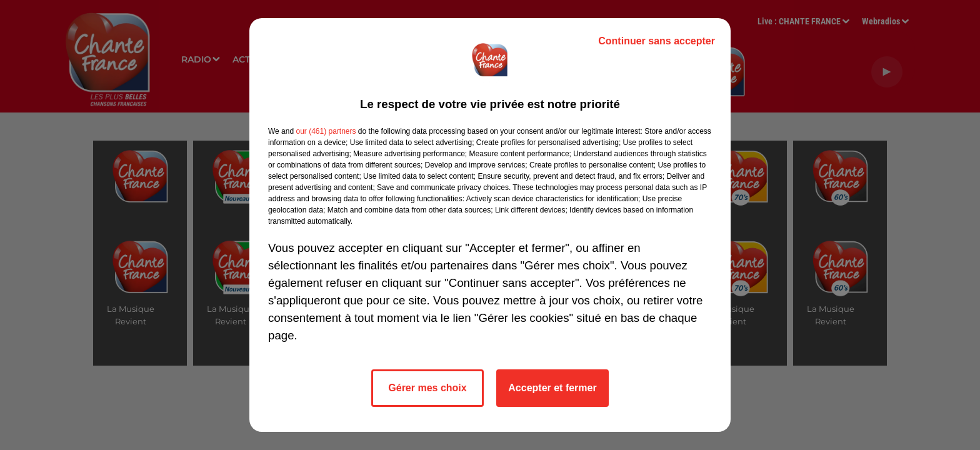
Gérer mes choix (427, 388)
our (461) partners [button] (326, 131)
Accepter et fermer (552, 388)
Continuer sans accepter (657, 41)
